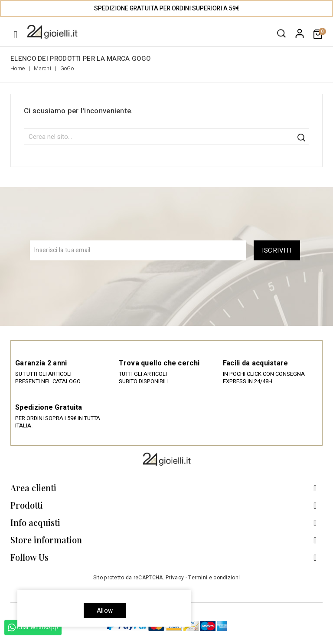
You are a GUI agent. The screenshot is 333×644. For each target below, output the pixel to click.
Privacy (175, 578)
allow (105, 611)
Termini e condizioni (214, 578)
